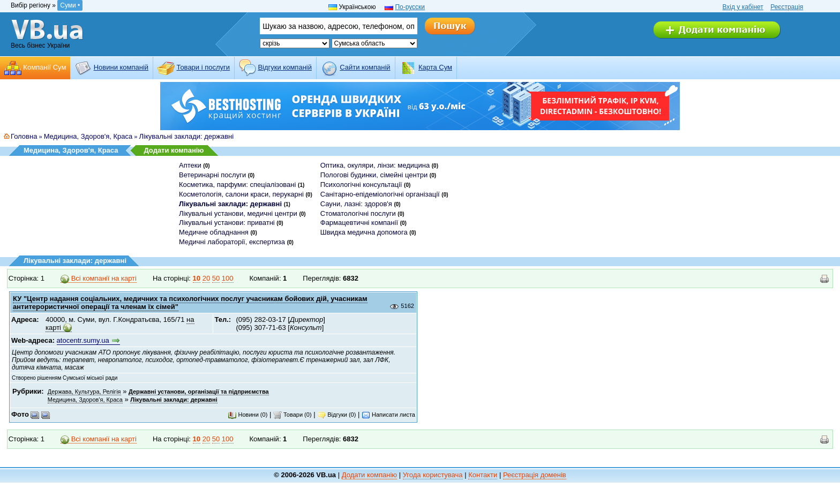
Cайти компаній (365, 67)
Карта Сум (435, 67)
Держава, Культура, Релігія (84, 392)
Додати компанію (174, 150)
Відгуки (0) (336, 415)
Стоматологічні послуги (358, 213)
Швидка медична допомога (364, 232)
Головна (24, 136)
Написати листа (388, 415)
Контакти (483, 475)
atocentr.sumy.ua (83, 340)
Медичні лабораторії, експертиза (232, 242)
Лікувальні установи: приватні (227, 223)
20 (206, 278)
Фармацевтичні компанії (359, 223)
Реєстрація (787, 7)
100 (228, 278)
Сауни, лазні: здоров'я (356, 204)
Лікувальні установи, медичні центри (238, 213)
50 (216, 278)
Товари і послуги (203, 67)
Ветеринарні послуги (212, 175)
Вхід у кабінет (742, 7)
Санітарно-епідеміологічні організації (380, 194)
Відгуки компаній (285, 67)
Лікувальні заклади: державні (187, 136)
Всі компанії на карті (99, 279)
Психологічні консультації (361, 185)
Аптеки (190, 165)
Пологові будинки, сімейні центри (374, 175)
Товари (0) (292, 415)
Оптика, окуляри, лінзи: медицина (375, 165)
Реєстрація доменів (535, 475)
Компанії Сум (44, 67)
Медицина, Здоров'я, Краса (88, 136)
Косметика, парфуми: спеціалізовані (237, 185)
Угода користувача (433, 475)
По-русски (410, 7)
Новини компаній (121, 67)
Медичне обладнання (214, 232)
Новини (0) (247, 415)
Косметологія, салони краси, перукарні (241, 194)
